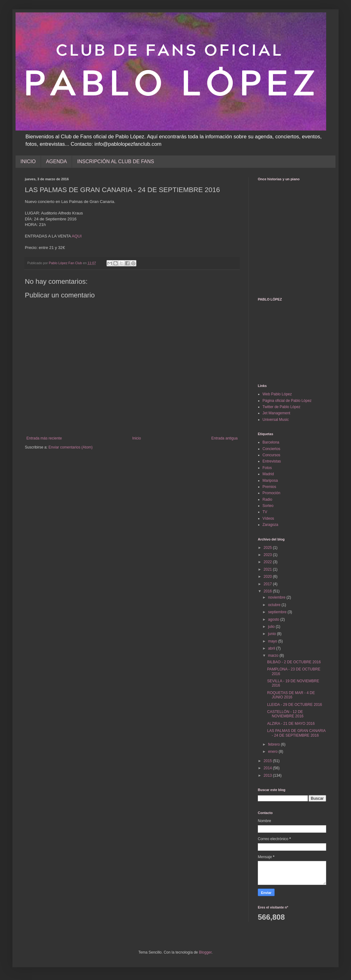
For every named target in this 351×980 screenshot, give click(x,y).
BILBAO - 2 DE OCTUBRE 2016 (294, 662)
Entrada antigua (224, 438)
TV (265, 512)
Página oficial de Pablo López (287, 401)
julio (272, 627)
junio (273, 634)
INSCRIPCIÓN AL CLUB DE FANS (115, 161)
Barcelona (271, 442)
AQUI (77, 236)
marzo (274, 656)
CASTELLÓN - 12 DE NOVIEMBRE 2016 (285, 714)
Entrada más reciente (44, 438)
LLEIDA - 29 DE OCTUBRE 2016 (295, 705)
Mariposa (270, 481)
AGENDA (57, 161)
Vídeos (268, 518)
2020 (268, 577)
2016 (268, 591)
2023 (268, 555)
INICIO (28, 161)
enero (273, 752)
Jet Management (276, 413)
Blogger (205, 952)
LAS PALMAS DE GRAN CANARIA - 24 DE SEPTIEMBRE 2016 (296, 733)
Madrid (268, 474)
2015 (268, 761)
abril (272, 648)
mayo (273, 641)
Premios (269, 487)
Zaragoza (270, 525)
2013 (268, 775)
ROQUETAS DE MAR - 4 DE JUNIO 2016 (291, 695)
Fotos (267, 468)
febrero (274, 744)
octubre (275, 605)
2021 (268, 569)
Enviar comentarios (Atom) (71, 447)
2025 (268, 548)
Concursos (271, 455)
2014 (268, 768)
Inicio (137, 438)
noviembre (277, 597)
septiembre (278, 612)
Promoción (271, 493)
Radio (267, 499)
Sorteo (268, 506)
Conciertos (271, 449)
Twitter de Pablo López (281, 407)
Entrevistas (272, 461)
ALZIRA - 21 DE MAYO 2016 (291, 724)
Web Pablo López (277, 394)
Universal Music (276, 420)
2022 (268, 562)
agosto (274, 619)
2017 (268, 584)
